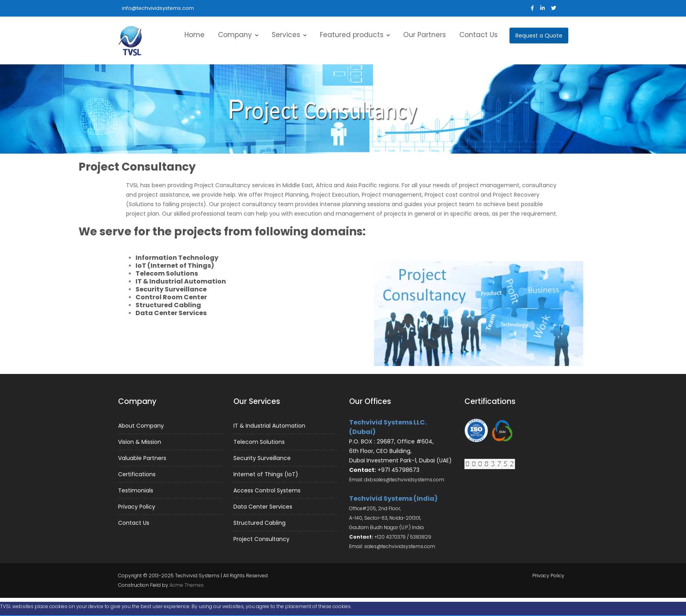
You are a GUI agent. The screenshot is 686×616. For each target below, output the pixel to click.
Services (286, 35)
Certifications (138, 474)
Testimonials (136, 490)
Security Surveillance (263, 458)
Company (235, 35)
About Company (142, 426)
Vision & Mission (140, 442)
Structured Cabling (260, 522)
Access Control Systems (267, 490)
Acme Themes (187, 585)
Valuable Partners (143, 458)
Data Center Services (263, 506)
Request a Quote (539, 36)
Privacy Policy (137, 505)
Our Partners (425, 35)
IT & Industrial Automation (270, 426)
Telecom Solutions (260, 442)
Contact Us (478, 35)
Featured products (352, 35)
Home (195, 35)
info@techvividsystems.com (158, 8)
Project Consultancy (262, 537)
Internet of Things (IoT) (266, 474)
